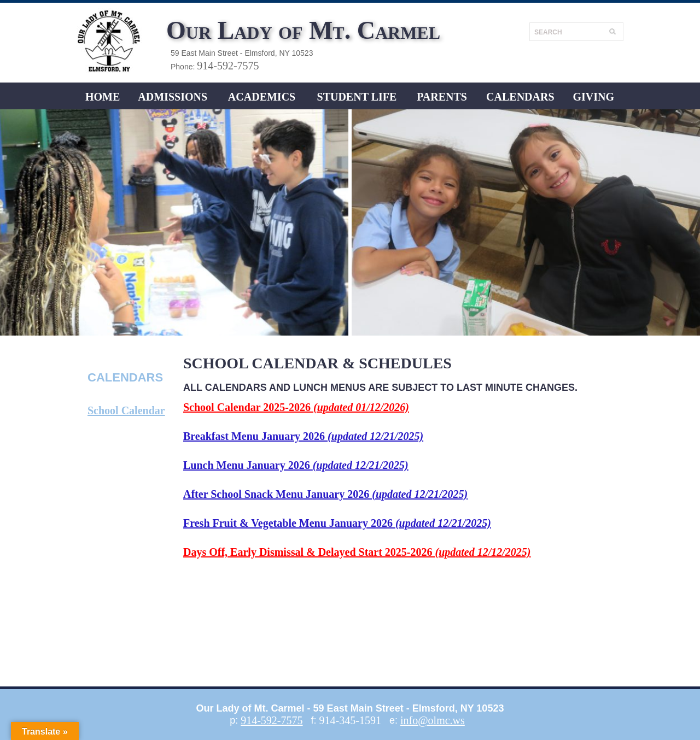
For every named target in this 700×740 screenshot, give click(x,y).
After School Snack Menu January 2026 (325, 494)
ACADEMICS (262, 97)
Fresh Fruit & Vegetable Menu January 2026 (337, 523)
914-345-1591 (350, 720)
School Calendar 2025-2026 (296, 407)
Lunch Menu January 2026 (296, 465)
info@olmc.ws (433, 720)
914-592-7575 (228, 66)
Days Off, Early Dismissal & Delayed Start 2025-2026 (357, 552)
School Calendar (126, 410)
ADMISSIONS (173, 97)
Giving (593, 97)
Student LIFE (357, 97)
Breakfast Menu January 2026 (303, 436)
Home (103, 97)
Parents (442, 97)
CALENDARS (520, 97)
